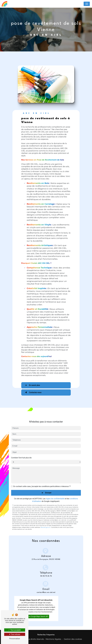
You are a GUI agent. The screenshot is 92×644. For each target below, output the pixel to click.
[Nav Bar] (87, 4)
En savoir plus (32, 385)
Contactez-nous (33, 392)
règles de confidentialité (55, 495)
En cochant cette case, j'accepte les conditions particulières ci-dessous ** (42, 483)
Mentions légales (53, 639)
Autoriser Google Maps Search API (36, 613)
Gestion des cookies (73, 639)
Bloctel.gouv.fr (46, 524)
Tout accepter (15, 630)
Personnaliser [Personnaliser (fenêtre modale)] (15, 639)
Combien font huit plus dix (21, 454)
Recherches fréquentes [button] (46, 635)
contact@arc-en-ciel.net (46, 585)
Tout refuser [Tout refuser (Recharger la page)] (15, 634)
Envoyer (48, 489)
